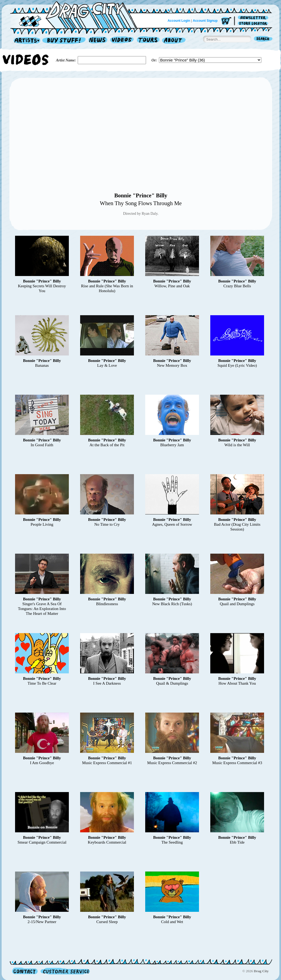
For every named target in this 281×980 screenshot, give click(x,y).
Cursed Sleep (107, 922)
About (174, 41)
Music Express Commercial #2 (172, 763)
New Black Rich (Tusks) (172, 604)
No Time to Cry (107, 524)
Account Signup (205, 21)
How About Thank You (237, 683)
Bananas (42, 365)
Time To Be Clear (42, 683)
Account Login (179, 21)
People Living (42, 524)
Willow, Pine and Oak (172, 286)
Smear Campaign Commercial (42, 842)
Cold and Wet (172, 922)
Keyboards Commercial (107, 842)
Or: (154, 60)
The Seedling (172, 842)
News (98, 41)
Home (77, 14)
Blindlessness (107, 604)
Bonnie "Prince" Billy (141, 195)
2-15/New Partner (42, 922)
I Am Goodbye (42, 763)
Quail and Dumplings (237, 604)
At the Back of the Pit (107, 445)
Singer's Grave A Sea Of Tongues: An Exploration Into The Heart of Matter (42, 609)
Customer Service (65, 971)
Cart (226, 21)
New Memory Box (172, 365)
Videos (122, 41)
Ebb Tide (237, 842)
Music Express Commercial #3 (237, 763)
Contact (25, 971)
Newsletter (254, 18)
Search (263, 39)
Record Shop (65, 41)
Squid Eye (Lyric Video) (237, 365)
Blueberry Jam (172, 445)
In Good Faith (42, 445)
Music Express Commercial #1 (107, 763)
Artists (26, 41)
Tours (148, 41)
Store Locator (254, 23)
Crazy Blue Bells (237, 286)
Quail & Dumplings (172, 683)
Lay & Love (107, 365)
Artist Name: (66, 60)
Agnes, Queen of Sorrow (172, 524)
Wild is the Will (237, 445)
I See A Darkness (107, 683)
